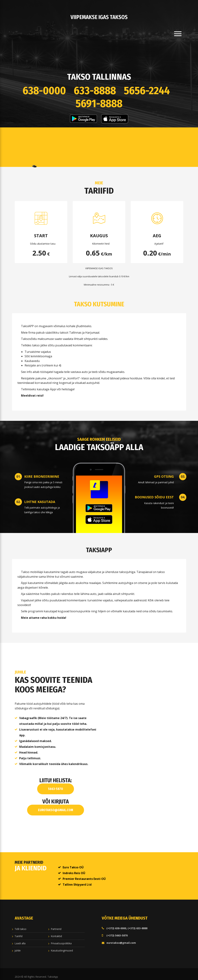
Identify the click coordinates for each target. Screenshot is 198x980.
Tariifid (18, 933)
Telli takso (20, 925)
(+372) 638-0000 (116, 925)
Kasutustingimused (62, 947)
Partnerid (56, 925)
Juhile (18, 947)
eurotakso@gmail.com (56, 806)
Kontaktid (56, 933)
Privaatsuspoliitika (61, 940)
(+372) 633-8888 (138, 925)
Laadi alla (20, 940)
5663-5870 (56, 785)
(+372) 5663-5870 (117, 932)
